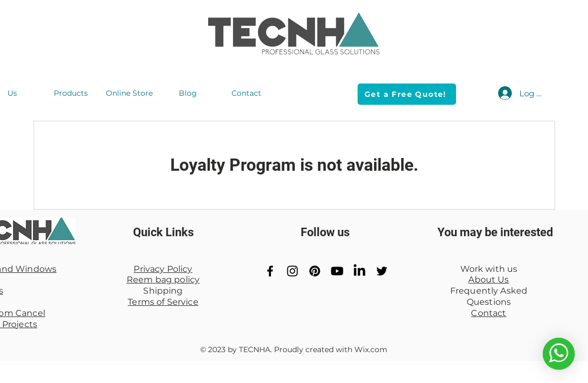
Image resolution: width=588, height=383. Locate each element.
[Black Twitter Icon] (382, 271)
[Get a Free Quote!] (407, 94)
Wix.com (371, 349)
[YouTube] (337, 271)
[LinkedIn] (359, 271)
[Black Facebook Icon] (270, 271)
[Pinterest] (315, 271)
